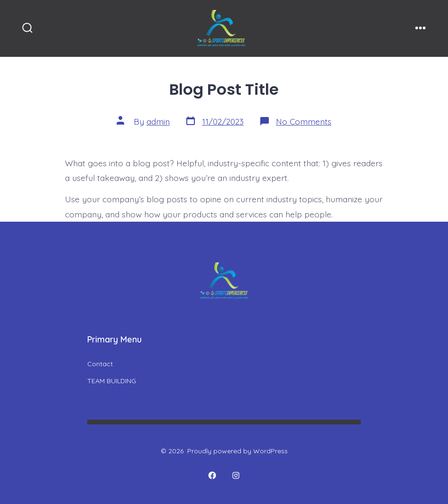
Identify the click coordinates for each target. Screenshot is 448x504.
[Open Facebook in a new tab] (212, 476)
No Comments (304, 121)
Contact (100, 364)
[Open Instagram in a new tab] (236, 476)
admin (158, 121)
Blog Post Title (224, 89)
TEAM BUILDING (112, 381)
